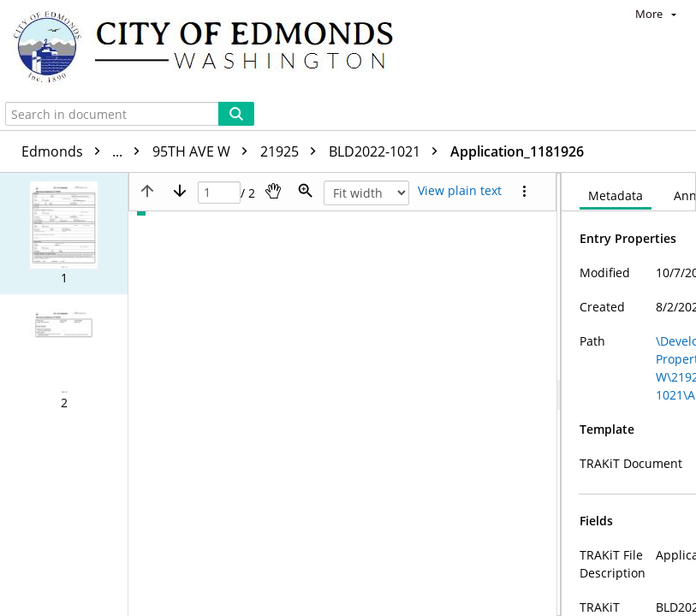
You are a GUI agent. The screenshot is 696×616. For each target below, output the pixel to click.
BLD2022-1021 (387, 151)
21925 (292, 151)
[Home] (211, 49)
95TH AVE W (204, 151)
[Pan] (273, 191)
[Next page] (180, 191)
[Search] (236, 114)
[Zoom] (306, 191)
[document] (629, 394)
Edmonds (85, 151)
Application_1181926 (517, 151)
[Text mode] (460, 191)
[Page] (219, 193)
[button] (64, 234)
